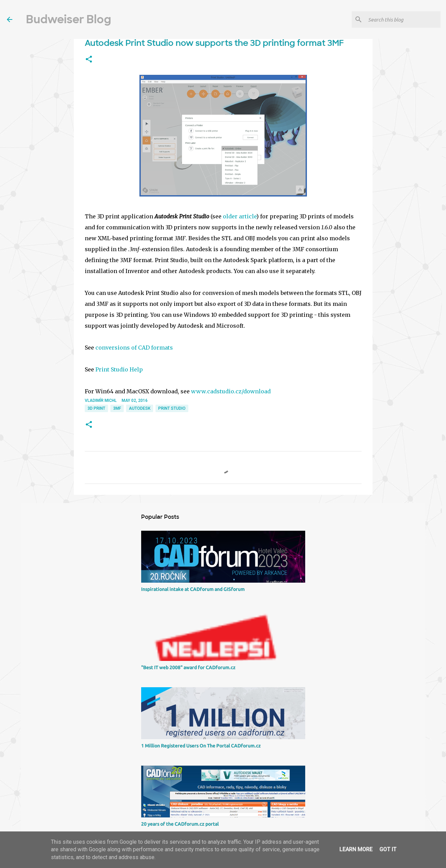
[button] (89, 59)
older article (240, 216)
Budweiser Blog (69, 19)
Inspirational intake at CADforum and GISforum (193, 589)
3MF (117, 408)
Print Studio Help (119, 369)
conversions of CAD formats (134, 348)
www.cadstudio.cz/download (231, 391)
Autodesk (140, 408)
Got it (388, 849)
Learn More (356, 849)
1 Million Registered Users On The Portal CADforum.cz (201, 746)
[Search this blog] (403, 19)
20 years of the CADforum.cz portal (180, 824)
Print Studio (172, 408)
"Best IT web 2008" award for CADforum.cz (188, 667)
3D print (96, 408)
